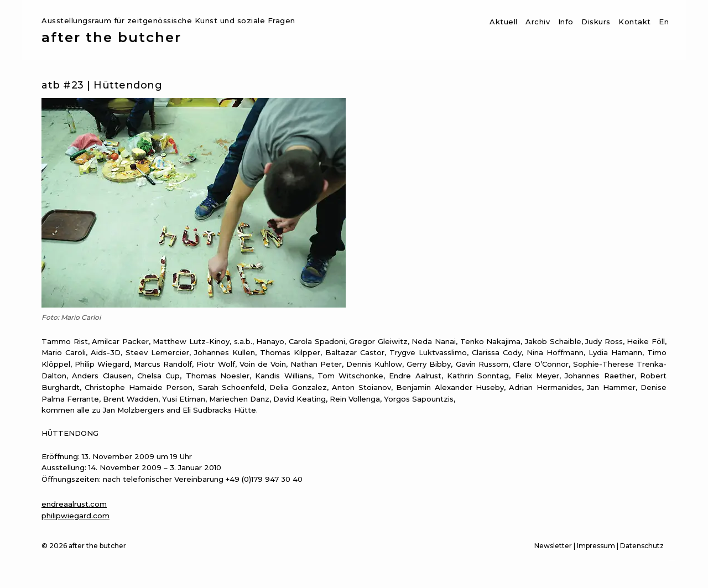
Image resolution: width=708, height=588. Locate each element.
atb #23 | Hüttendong (102, 85)
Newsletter (553, 546)
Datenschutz (642, 546)
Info (566, 22)
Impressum (596, 546)
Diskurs (596, 22)
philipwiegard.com (76, 516)
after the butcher (111, 38)
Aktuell (504, 22)
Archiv (538, 22)
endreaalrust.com (74, 504)
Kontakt (635, 22)
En (664, 22)
